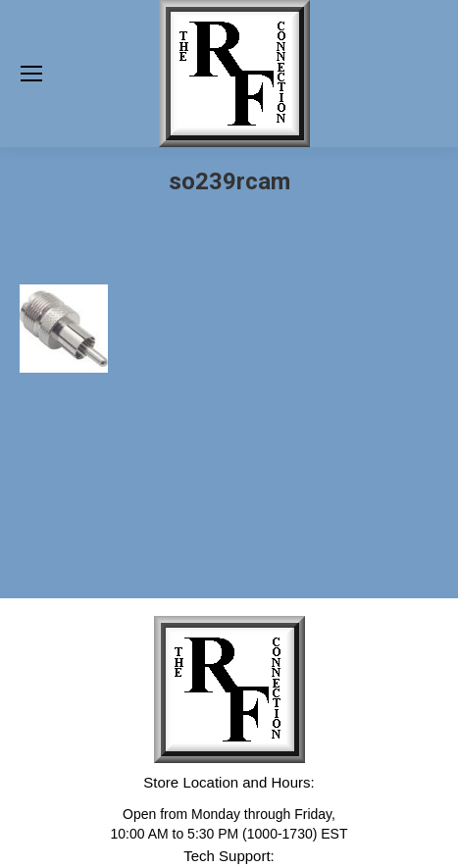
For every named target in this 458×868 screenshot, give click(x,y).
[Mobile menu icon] (31, 74)
